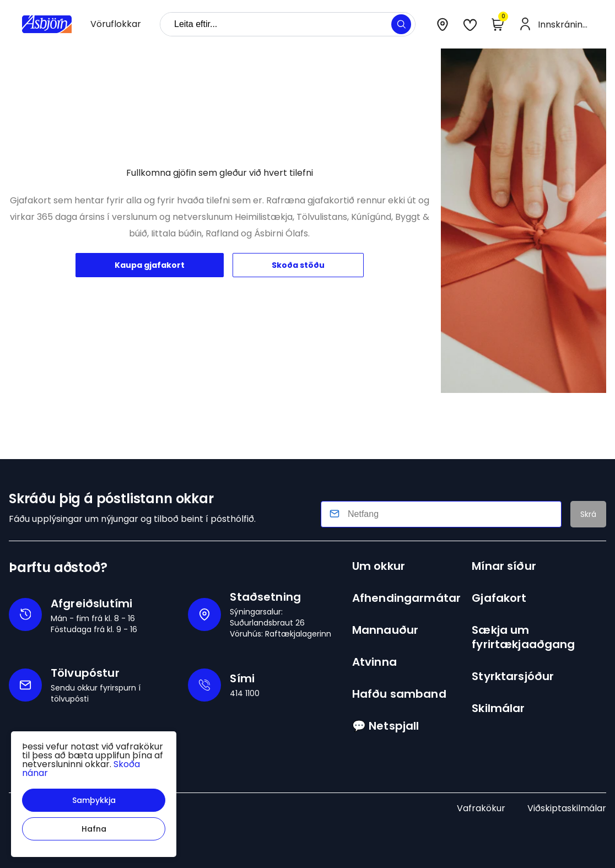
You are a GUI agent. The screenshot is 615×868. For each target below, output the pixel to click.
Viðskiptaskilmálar (567, 808)
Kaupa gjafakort (150, 265)
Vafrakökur (481, 808)
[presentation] (116, 24)
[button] (94, 800)
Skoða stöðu (298, 265)
